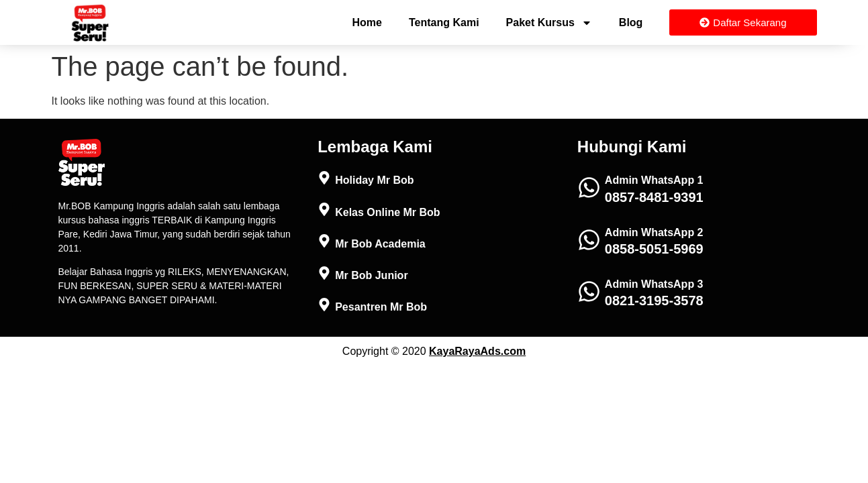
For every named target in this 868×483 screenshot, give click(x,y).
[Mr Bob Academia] (324, 241)
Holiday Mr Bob (374, 180)
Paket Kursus (549, 23)
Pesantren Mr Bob (381, 307)
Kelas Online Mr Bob (387, 212)
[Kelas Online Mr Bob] (324, 209)
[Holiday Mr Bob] (324, 178)
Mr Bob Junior (371, 275)
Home (367, 22)
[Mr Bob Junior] (324, 273)
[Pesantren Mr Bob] (324, 305)
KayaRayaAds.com (477, 351)
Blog (631, 22)
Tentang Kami (444, 22)
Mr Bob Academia (380, 244)
